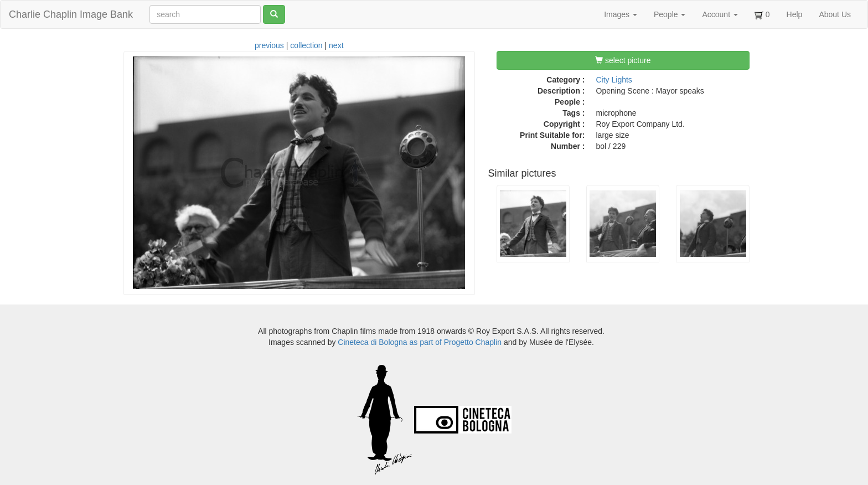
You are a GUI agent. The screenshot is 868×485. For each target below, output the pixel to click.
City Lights (614, 80)
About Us (835, 14)
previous (269, 45)
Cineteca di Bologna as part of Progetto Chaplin (420, 342)
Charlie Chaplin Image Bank (71, 14)
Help (795, 14)
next (336, 45)
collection (306, 45)
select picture (623, 60)
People (670, 14)
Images (621, 14)
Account (720, 14)
